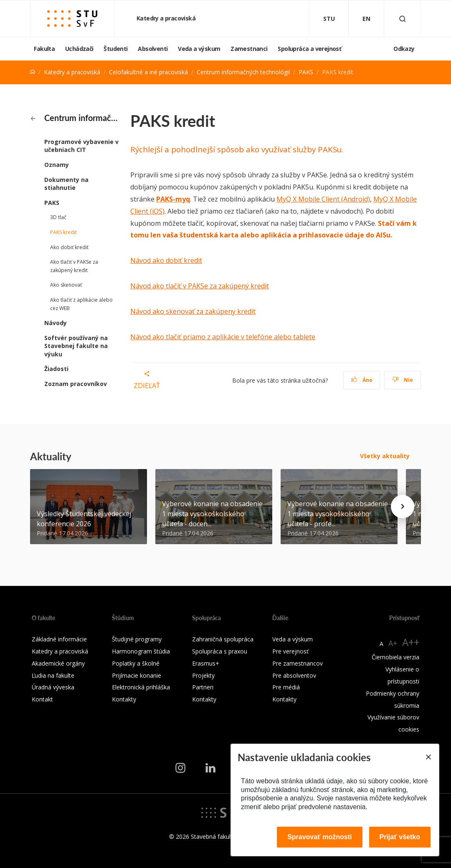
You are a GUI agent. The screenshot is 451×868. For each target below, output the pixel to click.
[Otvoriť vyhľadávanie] (403, 19)
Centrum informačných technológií (243, 72)
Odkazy (404, 49)
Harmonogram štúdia (141, 651)
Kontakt (42, 699)
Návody (56, 323)
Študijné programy (137, 639)
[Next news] (403, 507)
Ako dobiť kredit (69, 247)
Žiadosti (56, 369)
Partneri (203, 687)
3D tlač (58, 217)
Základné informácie (59, 639)
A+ (393, 643)
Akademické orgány (58, 663)
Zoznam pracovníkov (76, 384)
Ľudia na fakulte (53, 675)
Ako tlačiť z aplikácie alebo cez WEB (81, 304)
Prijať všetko (400, 837)
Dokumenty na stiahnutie (66, 184)
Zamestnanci (249, 49)
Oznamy (57, 165)
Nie (403, 380)
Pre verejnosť (290, 651)
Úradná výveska (53, 687)
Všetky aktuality (385, 456)
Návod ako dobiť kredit (166, 260)
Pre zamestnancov (298, 663)
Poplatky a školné (136, 663)
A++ (411, 642)
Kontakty (124, 699)
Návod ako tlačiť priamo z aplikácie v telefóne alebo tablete (223, 337)
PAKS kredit (63, 232)
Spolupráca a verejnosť (309, 49)
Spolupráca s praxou (220, 651)
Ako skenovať (66, 285)
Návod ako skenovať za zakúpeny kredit (193, 311)
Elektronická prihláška (141, 687)
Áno (362, 380)
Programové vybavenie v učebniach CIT (81, 146)
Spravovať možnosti (319, 837)
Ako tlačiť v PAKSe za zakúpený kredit (74, 266)
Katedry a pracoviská (167, 18)
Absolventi (153, 49)
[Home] (33, 72)
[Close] (428, 757)
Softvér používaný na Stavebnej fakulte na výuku (76, 346)
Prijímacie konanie (137, 675)
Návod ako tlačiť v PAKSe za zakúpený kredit (200, 286)
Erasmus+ (206, 663)
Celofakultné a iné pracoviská (148, 72)
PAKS (306, 72)
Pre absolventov (294, 675)
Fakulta (44, 49)
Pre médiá (286, 687)
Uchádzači (79, 49)
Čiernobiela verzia (395, 657)
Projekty (203, 675)
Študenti (115, 49)
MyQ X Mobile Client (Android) (323, 199)
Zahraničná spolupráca (223, 639)
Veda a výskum (199, 49)
